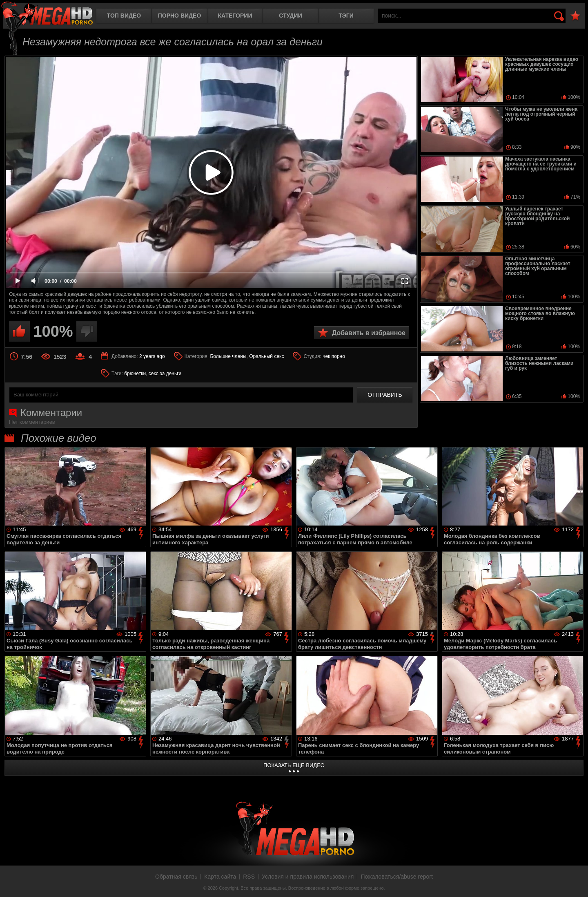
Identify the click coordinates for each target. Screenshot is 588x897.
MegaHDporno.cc (47, 14)
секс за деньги (165, 374)
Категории (235, 16)
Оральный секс (266, 356)
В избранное (575, 16)
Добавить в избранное (369, 333)
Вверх (576, 882)
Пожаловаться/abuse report (397, 877)
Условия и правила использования (308, 877)
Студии (290, 16)
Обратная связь (176, 877)
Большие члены (228, 356)
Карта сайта (220, 877)
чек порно (334, 356)
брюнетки (135, 374)
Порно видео (180, 16)
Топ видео (124, 16)
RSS (249, 877)
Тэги (346, 16)
